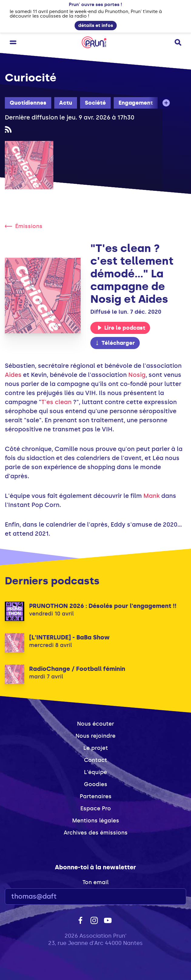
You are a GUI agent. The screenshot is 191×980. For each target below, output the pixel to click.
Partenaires (96, 796)
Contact (95, 760)
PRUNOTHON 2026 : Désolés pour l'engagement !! (103, 606)
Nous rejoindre (95, 736)
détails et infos (96, 25)
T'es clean (56, 402)
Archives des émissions (96, 833)
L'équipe (95, 772)
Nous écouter (95, 724)
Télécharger (115, 343)
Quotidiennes (28, 103)
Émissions (24, 226)
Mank (152, 496)
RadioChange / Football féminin (77, 669)
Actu (66, 103)
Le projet (96, 748)
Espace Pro (96, 808)
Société (95, 103)
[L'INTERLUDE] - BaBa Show (69, 637)
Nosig (137, 375)
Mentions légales (96, 821)
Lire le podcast (121, 328)
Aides (13, 375)
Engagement (136, 103)
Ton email (95, 882)
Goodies (96, 784)
